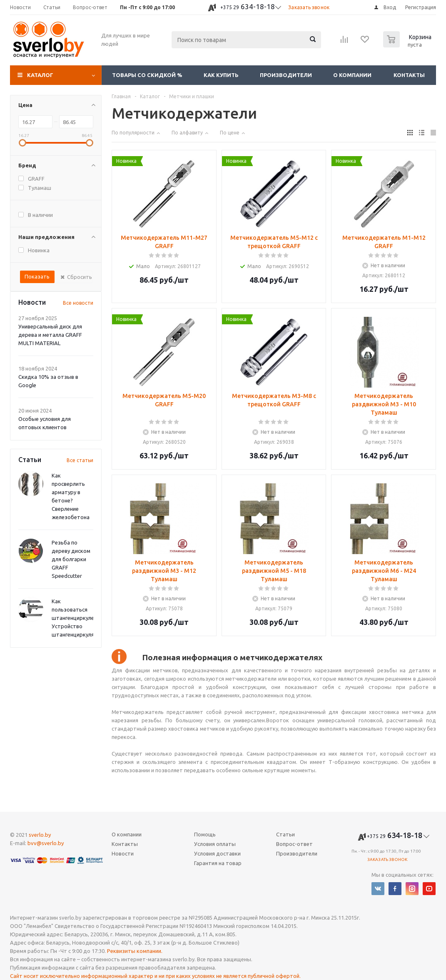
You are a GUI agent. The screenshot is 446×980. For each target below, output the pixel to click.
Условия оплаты (215, 844)
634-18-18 (248, 6)
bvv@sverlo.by (46, 843)
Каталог (40, 75)
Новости (123, 853)
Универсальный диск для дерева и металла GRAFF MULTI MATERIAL (50, 335)
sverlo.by (40, 835)
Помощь (205, 834)
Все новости (78, 303)
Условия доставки (217, 853)
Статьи (285, 834)
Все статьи (80, 460)
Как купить (221, 75)
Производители (286, 75)
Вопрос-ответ (294, 844)
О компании (352, 75)
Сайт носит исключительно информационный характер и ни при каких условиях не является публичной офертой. (155, 976)
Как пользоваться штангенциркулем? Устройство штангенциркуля (76, 618)
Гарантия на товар (218, 863)
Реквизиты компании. (135, 951)
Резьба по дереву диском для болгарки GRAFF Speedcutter (71, 559)
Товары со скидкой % (147, 75)
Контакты (409, 75)
